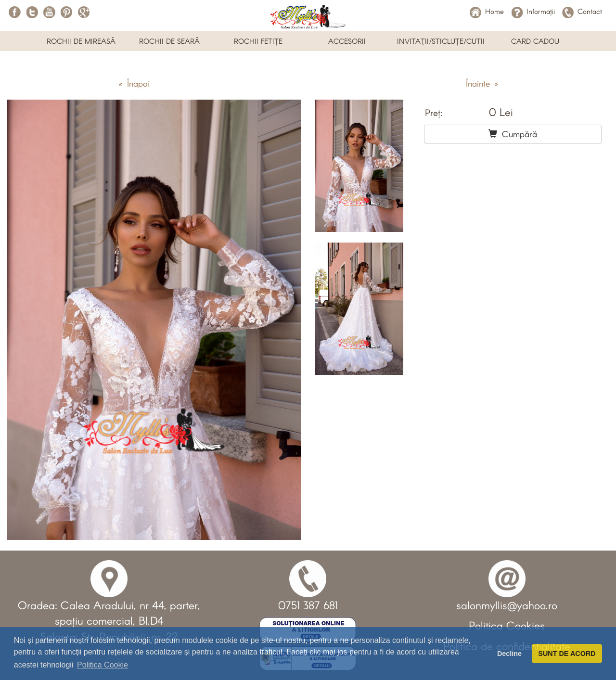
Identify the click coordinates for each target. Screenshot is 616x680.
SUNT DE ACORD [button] (567, 654)
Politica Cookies (507, 625)
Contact (582, 11)
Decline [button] (509, 654)
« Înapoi (134, 83)
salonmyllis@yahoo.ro (507, 605)
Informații (533, 11)
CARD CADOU (535, 41)
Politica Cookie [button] (103, 665)
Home (487, 11)
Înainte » (482, 83)
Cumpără (513, 134)
